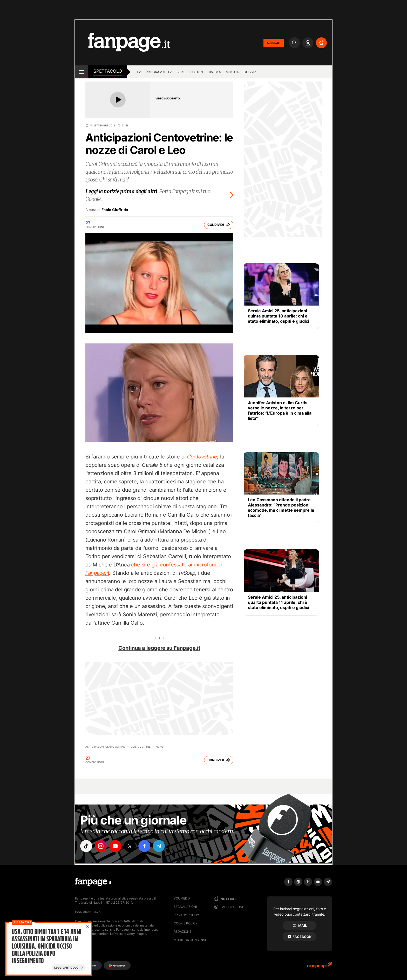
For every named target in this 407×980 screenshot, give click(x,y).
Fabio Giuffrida (115, 210)
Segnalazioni (185, 907)
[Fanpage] (93, 882)
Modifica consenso (191, 940)
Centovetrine (141, 747)
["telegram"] (159, 846)
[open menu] (82, 72)
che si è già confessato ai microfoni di (176, 565)
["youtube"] (115, 846)
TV (139, 72)
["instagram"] (101, 846)
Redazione (182, 932)
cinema (214, 72)
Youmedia (182, 898)
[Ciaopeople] (320, 967)
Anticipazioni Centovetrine (105, 747)
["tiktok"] (86, 846)
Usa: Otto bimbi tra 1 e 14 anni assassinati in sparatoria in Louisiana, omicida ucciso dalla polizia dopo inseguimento (46, 946)
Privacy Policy (186, 915)
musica (232, 72)
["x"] (130, 846)
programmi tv (159, 72)
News (160, 747)
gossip (250, 72)
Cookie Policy (186, 923)
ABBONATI (274, 43)
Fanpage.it (97, 573)
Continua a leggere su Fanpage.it (159, 648)
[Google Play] (117, 965)
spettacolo (108, 71)
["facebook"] (144, 846)
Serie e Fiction (190, 72)
